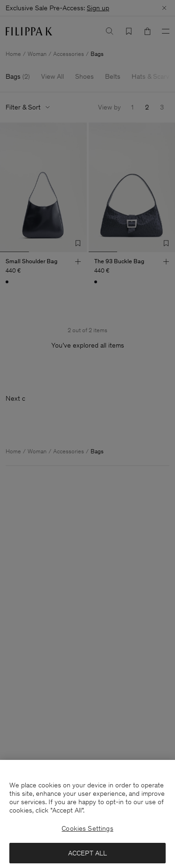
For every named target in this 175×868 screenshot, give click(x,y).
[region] (87, 814)
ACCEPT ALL (88, 853)
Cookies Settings (87, 828)
